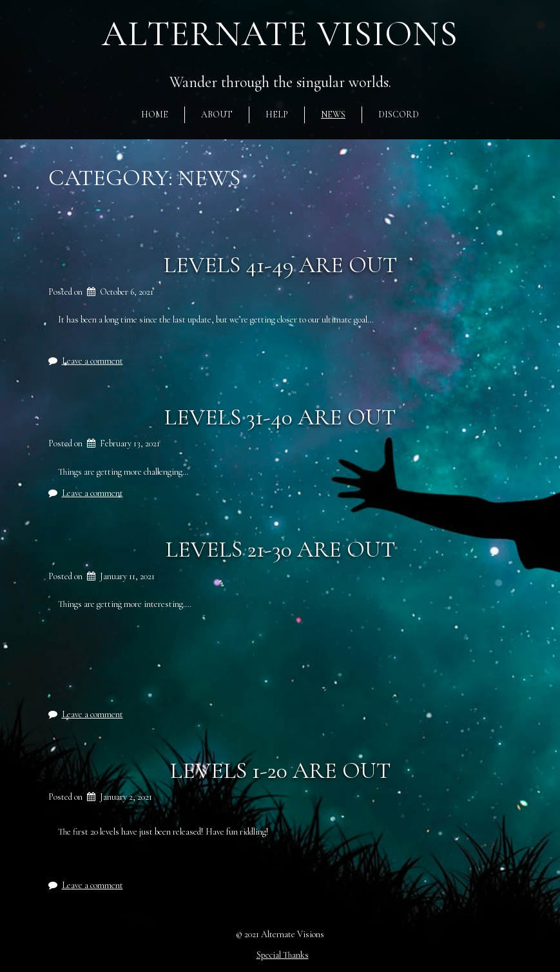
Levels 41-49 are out (280, 265)
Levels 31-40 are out (280, 417)
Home (155, 114)
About (217, 114)
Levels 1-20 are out (280, 770)
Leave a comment (92, 361)
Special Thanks (283, 955)
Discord (399, 114)
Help (277, 114)
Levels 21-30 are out (280, 549)
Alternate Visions (280, 34)
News (333, 114)
